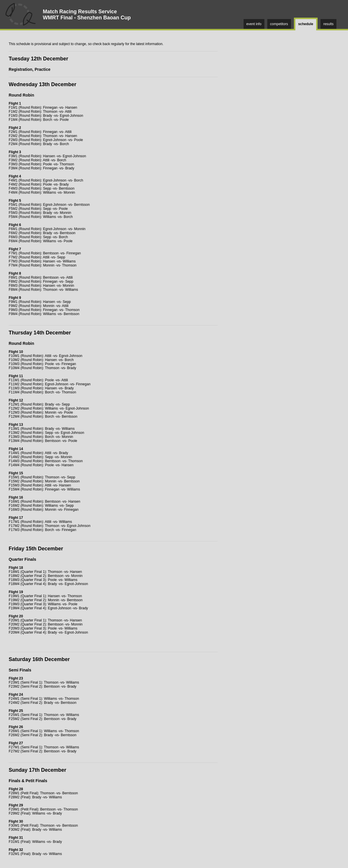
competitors (279, 24)
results (328, 24)
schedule (306, 24)
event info (254, 24)
